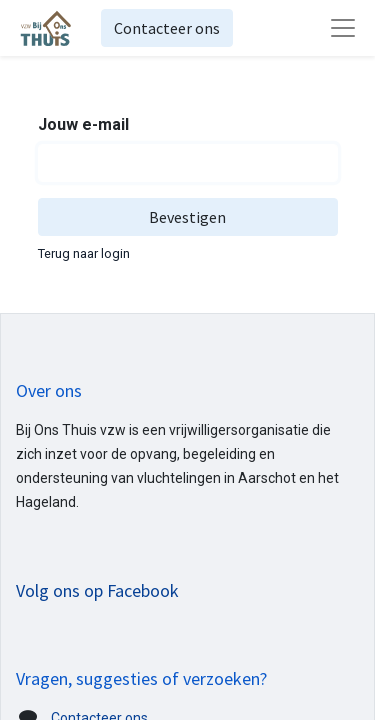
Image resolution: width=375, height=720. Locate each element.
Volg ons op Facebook (97, 590)
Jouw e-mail (83, 124)
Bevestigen (187, 217)
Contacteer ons (167, 28)
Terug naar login (84, 253)
